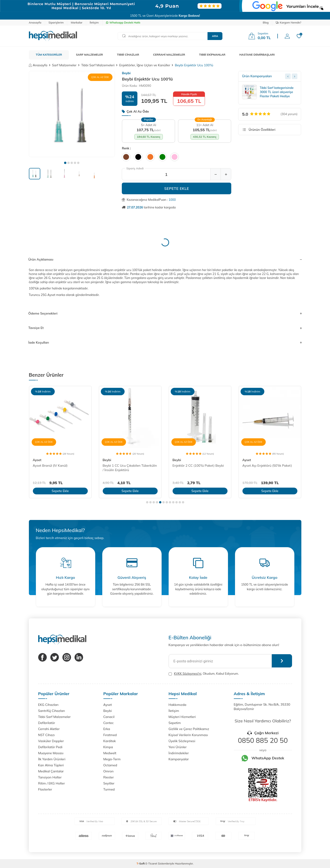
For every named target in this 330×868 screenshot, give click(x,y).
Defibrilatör (47, 723)
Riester (109, 777)
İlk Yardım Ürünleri (52, 759)
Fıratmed (110, 735)
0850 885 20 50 (263, 740)
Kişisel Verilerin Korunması (188, 735)
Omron (109, 771)
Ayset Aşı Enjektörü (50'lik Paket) (267, 466)
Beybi (126, 73)
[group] (72, 114)
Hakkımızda (177, 705)
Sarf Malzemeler (64, 65)
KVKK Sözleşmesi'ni (188, 674)
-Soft (141, 863)
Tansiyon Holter (50, 777)
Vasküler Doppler (51, 741)
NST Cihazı (46, 735)
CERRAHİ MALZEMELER (169, 55)
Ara (215, 36)
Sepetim (175, 723)
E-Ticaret (151, 863)
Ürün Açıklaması (165, 259)
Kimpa (108, 747)
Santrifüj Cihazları (52, 711)
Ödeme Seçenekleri (165, 313)
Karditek (110, 741)
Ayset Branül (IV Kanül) (50, 466)
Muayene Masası (51, 753)
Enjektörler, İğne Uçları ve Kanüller (145, 65)
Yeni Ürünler (178, 747)
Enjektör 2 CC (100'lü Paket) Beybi (198, 466)
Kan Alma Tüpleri (51, 765)
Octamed (110, 765)
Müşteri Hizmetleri (182, 717)
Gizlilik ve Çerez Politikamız (189, 729)
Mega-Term (112, 759)
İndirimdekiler (179, 753)
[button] (65, 163)
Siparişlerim (56, 22)
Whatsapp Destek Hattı (123, 22)
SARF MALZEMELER (89, 55)
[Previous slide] (288, 76)
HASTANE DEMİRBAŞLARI (257, 55)
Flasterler (45, 789)
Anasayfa (35, 22)
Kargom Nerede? (288, 22)
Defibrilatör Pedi (50, 747)
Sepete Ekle (177, 188)
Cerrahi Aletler (49, 729)
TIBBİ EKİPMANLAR (212, 55)
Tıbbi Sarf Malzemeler (54, 717)
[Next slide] (295, 76)
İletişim (94, 22)
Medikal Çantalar (51, 771)
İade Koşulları (165, 342)
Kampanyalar (179, 759)
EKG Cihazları (48, 705)
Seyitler (109, 783)
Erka (107, 729)
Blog (266, 22)
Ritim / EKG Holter (52, 783)
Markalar (77, 22)
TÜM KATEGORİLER (49, 55)
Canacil (109, 717)
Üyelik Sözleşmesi (182, 741)
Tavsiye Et (165, 328)
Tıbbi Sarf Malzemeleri (98, 65)
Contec (109, 723)
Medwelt (110, 753)
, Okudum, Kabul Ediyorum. (204, 674)
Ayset (37, 460)
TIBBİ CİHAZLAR (128, 55)
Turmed (109, 789)
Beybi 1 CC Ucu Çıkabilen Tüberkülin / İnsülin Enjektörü (130, 468)
